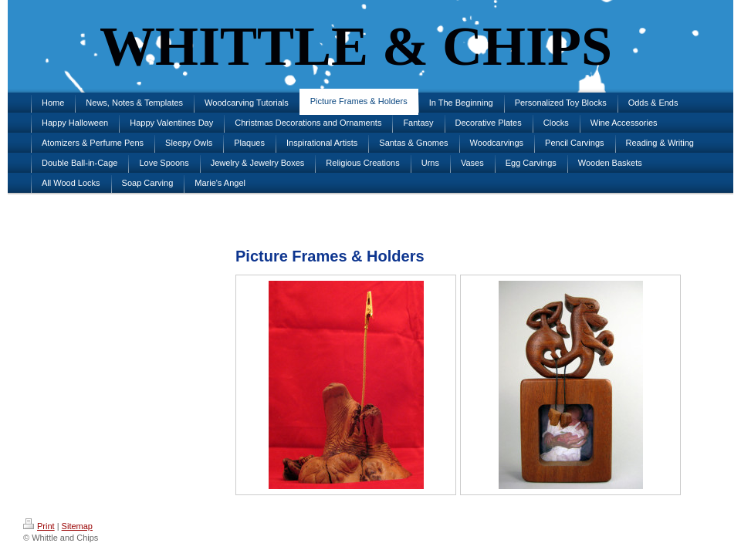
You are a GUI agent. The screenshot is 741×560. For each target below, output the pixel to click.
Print (39, 526)
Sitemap (77, 526)
